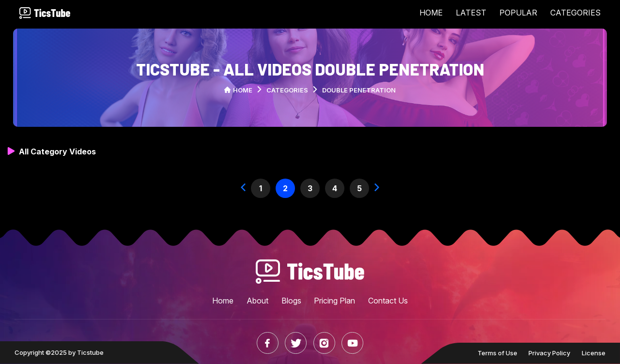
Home (238, 90)
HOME (431, 13)
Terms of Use (497, 353)
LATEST (471, 13)
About (257, 301)
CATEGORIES (575, 13)
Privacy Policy (549, 353)
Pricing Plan (334, 301)
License (594, 353)
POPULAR (518, 13)
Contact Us (388, 301)
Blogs (291, 301)
